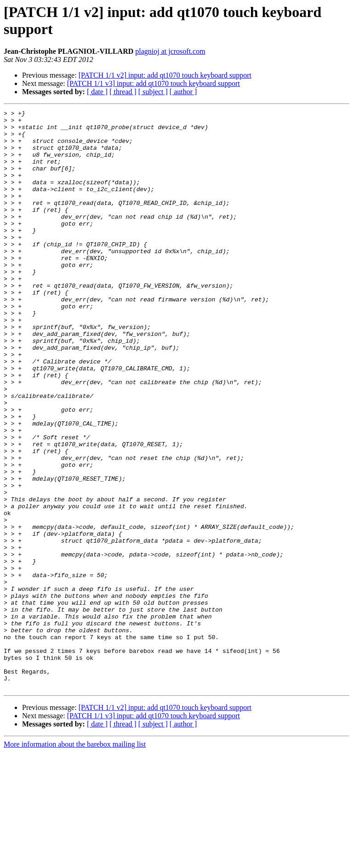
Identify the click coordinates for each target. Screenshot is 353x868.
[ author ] (183, 92)
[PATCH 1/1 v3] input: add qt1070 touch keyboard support (154, 83)
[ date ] (97, 92)
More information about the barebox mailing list (75, 860)
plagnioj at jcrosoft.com (170, 51)
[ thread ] (123, 92)
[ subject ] (153, 92)
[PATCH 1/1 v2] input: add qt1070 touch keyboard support (165, 75)
